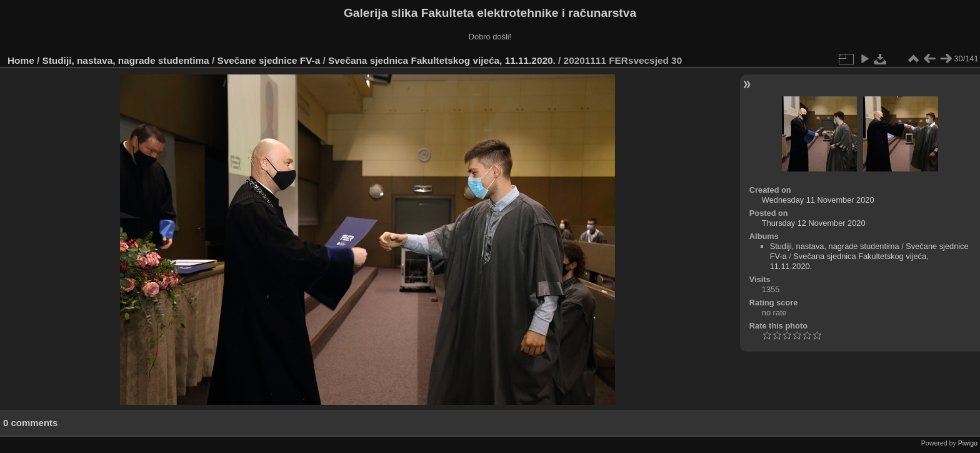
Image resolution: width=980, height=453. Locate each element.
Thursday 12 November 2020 (814, 223)
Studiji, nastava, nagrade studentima (126, 60)
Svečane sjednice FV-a (268, 60)
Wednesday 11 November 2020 (818, 200)
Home (21, 60)
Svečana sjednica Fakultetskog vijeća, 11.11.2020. (442, 60)
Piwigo (968, 443)
